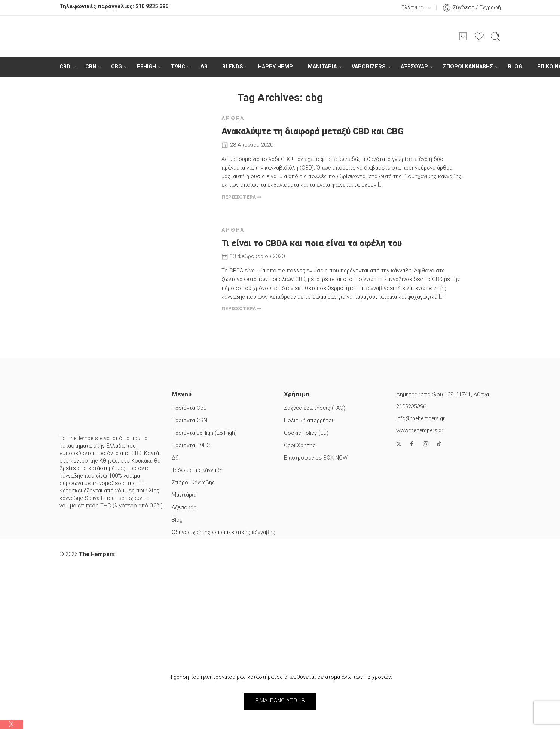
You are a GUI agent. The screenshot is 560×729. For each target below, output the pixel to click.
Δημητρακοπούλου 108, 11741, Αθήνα (443, 395)
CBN (91, 67)
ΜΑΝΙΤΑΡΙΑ (322, 67)
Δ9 (204, 67)
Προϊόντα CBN (189, 420)
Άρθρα (233, 118)
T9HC (178, 67)
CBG (117, 67)
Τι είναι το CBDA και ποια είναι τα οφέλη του (312, 243)
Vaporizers (369, 67)
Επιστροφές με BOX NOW (316, 458)
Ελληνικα (408, 8)
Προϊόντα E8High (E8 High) (204, 433)
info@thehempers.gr (420, 419)
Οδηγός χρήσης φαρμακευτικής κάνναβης (224, 532)
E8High (146, 67)
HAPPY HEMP (276, 67)
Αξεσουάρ (414, 67)
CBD (65, 67)
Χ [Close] (12, 724)
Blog (515, 67)
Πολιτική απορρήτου (309, 420)
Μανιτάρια (184, 495)
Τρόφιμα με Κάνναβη (197, 470)
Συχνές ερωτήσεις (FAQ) (315, 408)
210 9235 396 (152, 7)
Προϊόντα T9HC (191, 446)
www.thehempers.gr (420, 431)
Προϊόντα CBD (189, 408)
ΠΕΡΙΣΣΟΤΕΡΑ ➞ (241, 197)
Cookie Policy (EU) (306, 433)
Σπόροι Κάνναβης (468, 67)
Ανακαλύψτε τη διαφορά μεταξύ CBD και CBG (313, 132)
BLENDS (233, 67)
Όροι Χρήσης (300, 446)
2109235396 (411, 407)
